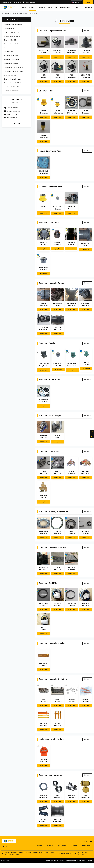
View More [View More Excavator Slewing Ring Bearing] (87, 511)
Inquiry (88, 2)
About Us (42, 7)
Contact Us (78, 7)
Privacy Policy (86, 846)
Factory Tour (53, 7)
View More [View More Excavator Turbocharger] (87, 415)
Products (32, 7)
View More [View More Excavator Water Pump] (87, 380)
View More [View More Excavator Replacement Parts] (87, 31)
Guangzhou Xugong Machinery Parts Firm (70, 861)
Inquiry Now (44, 57)
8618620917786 (12, 114)
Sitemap (74, 846)
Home (24, 7)
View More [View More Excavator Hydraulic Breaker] (87, 643)
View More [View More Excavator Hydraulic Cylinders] (87, 679)
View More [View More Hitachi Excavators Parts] (87, 151)
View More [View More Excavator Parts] (87, 91)
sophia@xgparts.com (31, 2)
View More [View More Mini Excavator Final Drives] (87, 739)
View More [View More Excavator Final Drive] (87, 223)
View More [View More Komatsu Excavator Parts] (87, 187)
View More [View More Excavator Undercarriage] (87, 775)
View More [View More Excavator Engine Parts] (87, 451)
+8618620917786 (12, 117)
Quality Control (65, 7)
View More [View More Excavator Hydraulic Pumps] (87, 283)
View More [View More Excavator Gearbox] (87, 343)
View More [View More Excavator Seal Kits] (87, 583)
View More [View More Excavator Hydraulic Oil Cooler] (87, 547)
